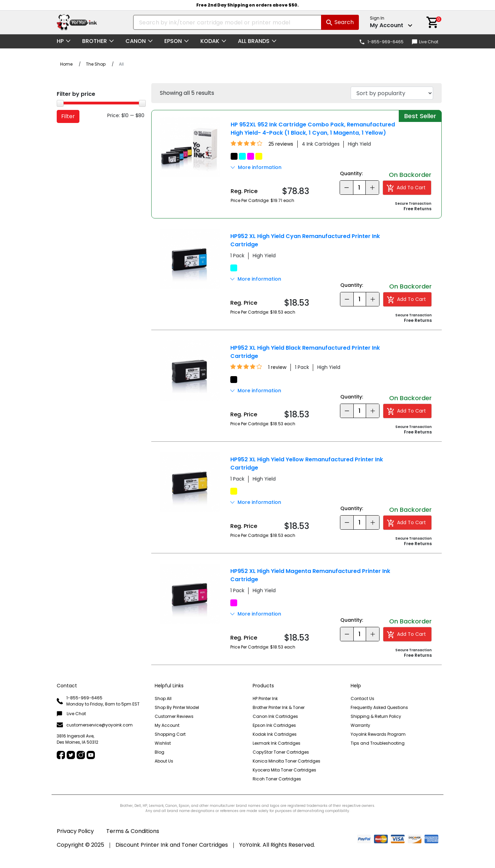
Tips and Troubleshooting (378, 743)
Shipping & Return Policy (376, 716)
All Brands (254, 41)
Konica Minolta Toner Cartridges (287, 761)
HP (60, 41)
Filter (68, 116)
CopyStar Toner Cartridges (281, 752)
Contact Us (362, 698)
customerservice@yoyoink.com (95, 725)
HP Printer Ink (265, 698)
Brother (95, 41)
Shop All (163, 698)
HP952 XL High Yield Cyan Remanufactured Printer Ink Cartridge (305, 240)
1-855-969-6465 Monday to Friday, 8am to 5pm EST (98, 701)
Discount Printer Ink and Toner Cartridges (172, 845)
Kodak (210, 41)
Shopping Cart (170, 734)
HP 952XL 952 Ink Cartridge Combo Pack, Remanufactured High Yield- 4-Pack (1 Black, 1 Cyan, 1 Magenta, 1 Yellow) (313, 129)
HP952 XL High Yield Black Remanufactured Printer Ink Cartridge (305, 352)
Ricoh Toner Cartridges (277, 779)
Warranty (360, 725)
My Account (167, 725)
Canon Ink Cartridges (275, 716)
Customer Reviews (174, 716)
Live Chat (425, 42)
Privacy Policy (75, 831)
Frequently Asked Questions (379, 707)
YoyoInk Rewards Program (378, 734)
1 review (277, 367)
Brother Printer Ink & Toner (279, 707)
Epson (173, 41)
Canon (136, 41)
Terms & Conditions (133, 831)
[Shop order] (392, 93)
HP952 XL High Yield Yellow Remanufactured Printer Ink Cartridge (307, 464)
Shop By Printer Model (177, 707)
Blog (159, 752)
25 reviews (281, 144)
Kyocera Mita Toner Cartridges (284, 770)
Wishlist (163, 743)
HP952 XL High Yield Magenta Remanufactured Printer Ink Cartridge (310, 575)
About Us (164, 761)
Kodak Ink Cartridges (275, 734)
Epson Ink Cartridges (274, 725)
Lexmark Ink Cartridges (277, 743)
